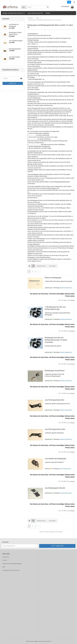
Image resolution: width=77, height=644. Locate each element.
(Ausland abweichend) (66, 288)
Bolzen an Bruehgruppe (53, 278)
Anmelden (13, 83)
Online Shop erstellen (32, 641)
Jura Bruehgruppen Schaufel (55, 488)
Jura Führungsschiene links (54, 400)
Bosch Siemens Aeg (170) (35, 13)
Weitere (48, 13)
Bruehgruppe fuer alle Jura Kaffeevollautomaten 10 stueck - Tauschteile (56, 340)
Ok (69, 2)
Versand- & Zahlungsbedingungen (12, 564)
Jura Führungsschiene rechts (55, 429)
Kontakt (5, 560)
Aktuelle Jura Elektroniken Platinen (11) (14, 13)
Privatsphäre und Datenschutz (11, 570)
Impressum (6, 557)
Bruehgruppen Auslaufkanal (55, 371)
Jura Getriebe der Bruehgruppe (55, 459)
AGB (4, 567)
